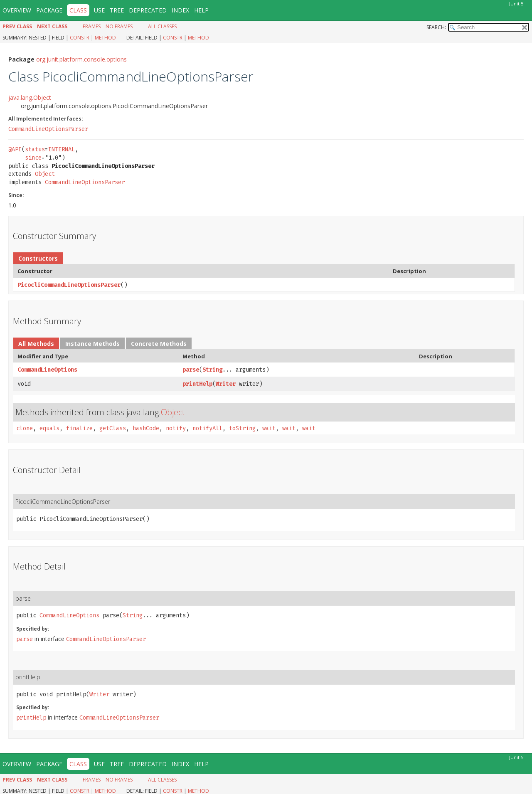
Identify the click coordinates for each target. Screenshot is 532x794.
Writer (226, 384)
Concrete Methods (159, 344)
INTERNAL (62, 149)
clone (25, 428)
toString (242, 428)
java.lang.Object (30, 97)
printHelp (197, 384)
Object (45, 174)
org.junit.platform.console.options (81, 59)
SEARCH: (436, 27)
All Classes (162, 26)
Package (49, 10)
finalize (79, 428)
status (35, 149)
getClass (113, 428)
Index (180, 10)
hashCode (146, 428)
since (33, 158)
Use (99, 10)
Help (201, 10)
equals (49, 428)
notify (176, 428)
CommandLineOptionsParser (48, 129)
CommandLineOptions (47, 370)
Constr (80, 38)
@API (15, 149)
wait (269, 428)
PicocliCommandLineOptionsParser (69, 285)
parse (191, 370)
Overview (17, 10)
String (212, 370)
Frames (92, 26)
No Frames (119, 26)
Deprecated (148, 10)
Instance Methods (92, 344)
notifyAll (207, 428)
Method (105, 38)
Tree (117, 10)
